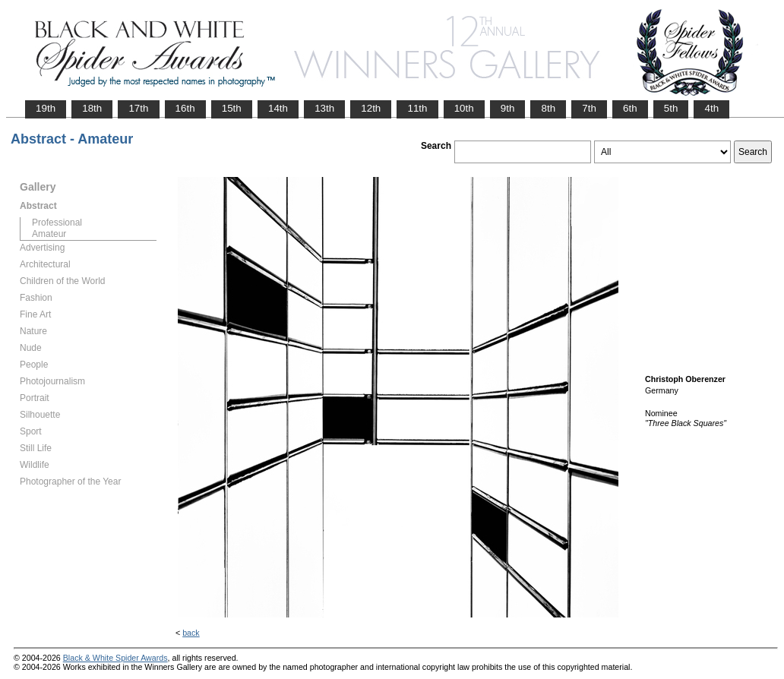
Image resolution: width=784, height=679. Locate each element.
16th (185, 108)
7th (589, 108)
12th (371, 108)
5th (671, 108)
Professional (57, 223)
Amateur (49, 234)
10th (464, 108)
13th (324, 108)
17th (138, 108)
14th (278, 108)
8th (548, 108)
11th (417, 108)
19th (46, 108)
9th (508, 108)
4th (711, 108)
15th (232, 108)
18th (92, 108)
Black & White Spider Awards (115, 658)
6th (630, 108)
